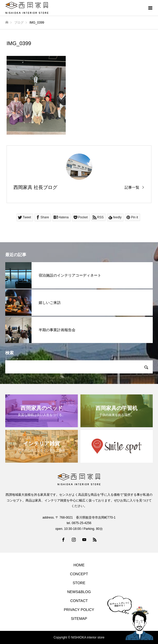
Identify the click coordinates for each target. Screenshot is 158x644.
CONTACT (79, 601)
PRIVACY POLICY (79, 610)
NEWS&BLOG (79, 592)
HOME (79, 565)
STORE (79, 583)
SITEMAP (79, 619)
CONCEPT (79, 574)
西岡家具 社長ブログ (35, 187)
